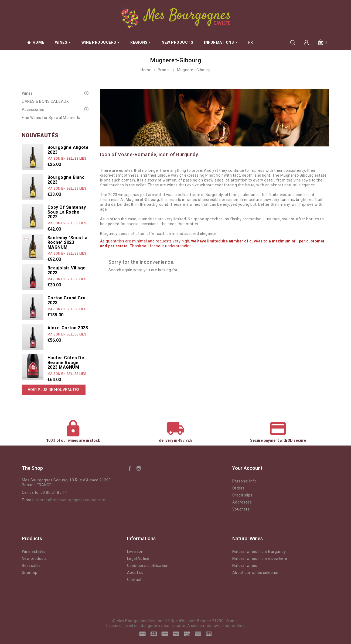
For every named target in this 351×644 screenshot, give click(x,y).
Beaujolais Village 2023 (67, 270)
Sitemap (30, 573)
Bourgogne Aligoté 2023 (68, 150)
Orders (238, 488)
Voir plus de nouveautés (54, 390)
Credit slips (242, 495)
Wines (27, 93)
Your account (247, 468)
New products (34, 559)
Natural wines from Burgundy (259, 551)
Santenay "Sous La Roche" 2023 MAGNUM (68, 242)
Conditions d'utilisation (148, 566)
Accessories (33, 109)
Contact (134, 580)
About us (135, 573)
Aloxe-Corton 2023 (68, 328)
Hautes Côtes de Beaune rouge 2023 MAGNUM (66, 362)
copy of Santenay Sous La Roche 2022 (67, 212)
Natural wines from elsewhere (260, 559)
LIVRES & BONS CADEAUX (45, 101)
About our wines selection (256, 573)
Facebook (130, 468)
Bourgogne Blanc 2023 (66, 180)
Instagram (139, 468)
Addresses (242, 502)
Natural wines (245, 566)
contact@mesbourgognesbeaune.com (70, 500)
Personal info (245, 481)
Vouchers (241, 509)
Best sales (31, 566)
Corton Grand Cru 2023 (67, 300)
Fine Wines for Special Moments (51, 118)
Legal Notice (138, 559)
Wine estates (34, 551)
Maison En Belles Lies (67, 159)
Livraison (135, 551)
